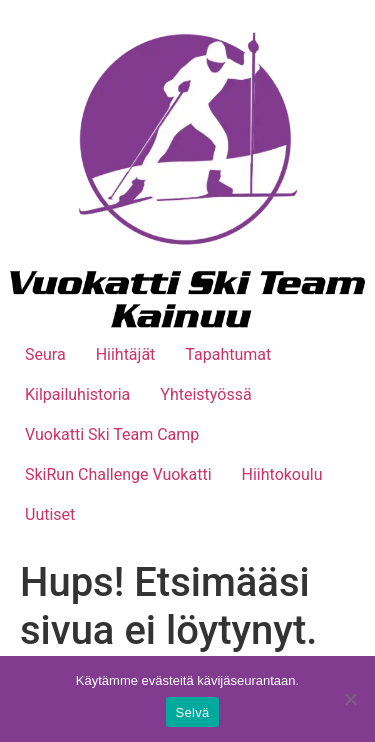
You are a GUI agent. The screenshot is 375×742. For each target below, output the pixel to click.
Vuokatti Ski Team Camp (112, 434)
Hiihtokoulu (282, 474)
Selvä (193, 712)
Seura (45, 354)
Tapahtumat (228, 354)
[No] (350, 699)
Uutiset (50, 514)
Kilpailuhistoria (77, 394)
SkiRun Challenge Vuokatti (118, 474)
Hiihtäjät (126, 354)
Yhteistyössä (205, 394)
